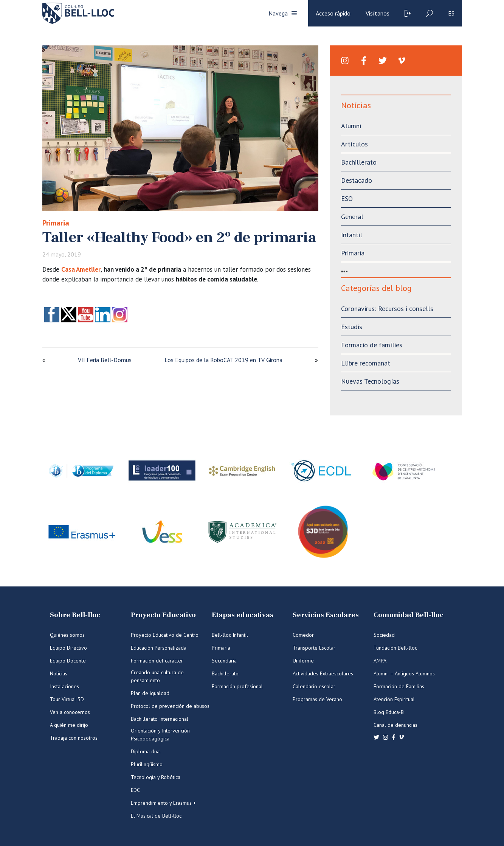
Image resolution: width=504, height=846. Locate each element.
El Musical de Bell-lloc (156, 816)
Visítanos (378, 13)
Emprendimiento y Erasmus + (163, 803)
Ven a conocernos (70, 712)
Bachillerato (359, 162)
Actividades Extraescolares (323, 673)
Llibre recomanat (366, 363)
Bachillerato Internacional (160, 719)
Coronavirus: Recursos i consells (387, 309)
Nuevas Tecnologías (370, 381)
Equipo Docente (68, 661)
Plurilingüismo (147, 764)
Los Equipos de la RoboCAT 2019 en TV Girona (223, 360)
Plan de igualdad (150, 693)
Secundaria (224, 661)
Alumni (351, 126)
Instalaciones (64, 686)
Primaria (56, 223)
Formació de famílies (372, 345)
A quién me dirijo (69, 725)
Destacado (357, 180)
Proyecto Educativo (163, 615)
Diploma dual (146, 751)
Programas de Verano (317, 699)
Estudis (352, 327)
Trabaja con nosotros (74, 738)
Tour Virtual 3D (67, 699)
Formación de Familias (399, 686)
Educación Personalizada (159, 648)
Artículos (354, 144)
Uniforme (303, 661)
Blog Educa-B (389, 712)
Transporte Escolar (314, 648)
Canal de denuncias (395, 725)
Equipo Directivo (68, 648)
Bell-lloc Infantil (230, 635)
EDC (135, 790)
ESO (347, 198)
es (451, 13)
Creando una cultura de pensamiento (157, 676)
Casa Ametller (81, 269)
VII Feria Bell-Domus (105, 360)
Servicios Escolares (326, 615)
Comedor (303, 635)
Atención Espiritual (394, 699)
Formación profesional (237, 686)
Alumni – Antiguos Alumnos (404, 673)
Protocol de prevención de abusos (170, 706)
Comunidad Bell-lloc (409, 615)
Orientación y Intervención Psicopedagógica (160, 735)
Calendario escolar (314, 686)
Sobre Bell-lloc (75, 615)
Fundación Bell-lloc (395, 648)
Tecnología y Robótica (156, 777)
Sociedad (384, 635)
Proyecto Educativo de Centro (165, 635)
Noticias (59, 673)
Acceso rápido (333, 13)
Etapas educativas (243, 615)
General (352, 217)
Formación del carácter (157, 661)
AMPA (380, 661)
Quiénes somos (67, 635)
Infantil (352, 235)
